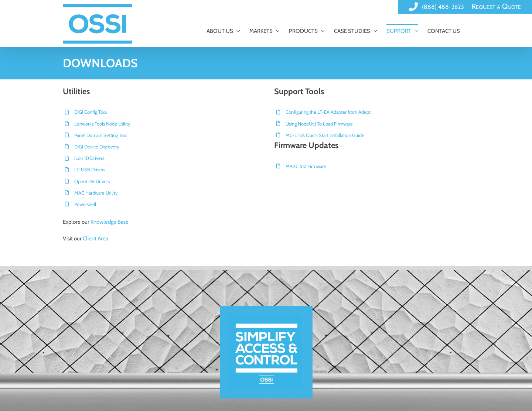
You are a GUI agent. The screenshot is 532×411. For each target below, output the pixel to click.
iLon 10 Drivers (89, 158)
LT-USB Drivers (90, 169)
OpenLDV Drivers (92, 181)
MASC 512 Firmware (306, 166)
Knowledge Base (110, 222)
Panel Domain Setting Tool (101, 135)
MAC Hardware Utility (96, 193)
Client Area (96, 239)
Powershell (85, 204)
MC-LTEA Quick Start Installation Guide (325, 135)
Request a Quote (496, 6)
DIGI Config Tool (91, 112)
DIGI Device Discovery (97, 147)
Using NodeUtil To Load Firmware (319, 124)
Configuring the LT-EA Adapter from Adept (328, 112)
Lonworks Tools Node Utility (102, 124)
